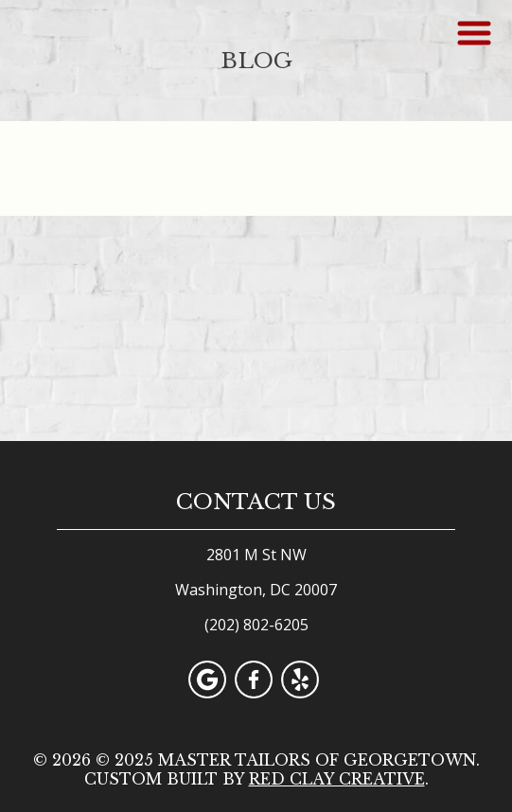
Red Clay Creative (337, 779)
